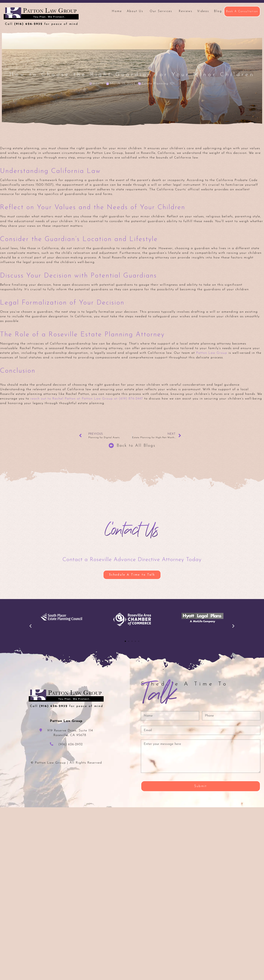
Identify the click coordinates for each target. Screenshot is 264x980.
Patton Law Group (212, 353)
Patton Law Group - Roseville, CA (41, 16)
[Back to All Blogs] (111, 446)
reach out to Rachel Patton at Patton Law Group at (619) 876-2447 (87, 399)
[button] (31, 626)
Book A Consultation (242, 11)
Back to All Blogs (136, 446)
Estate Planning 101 (158, 84)
